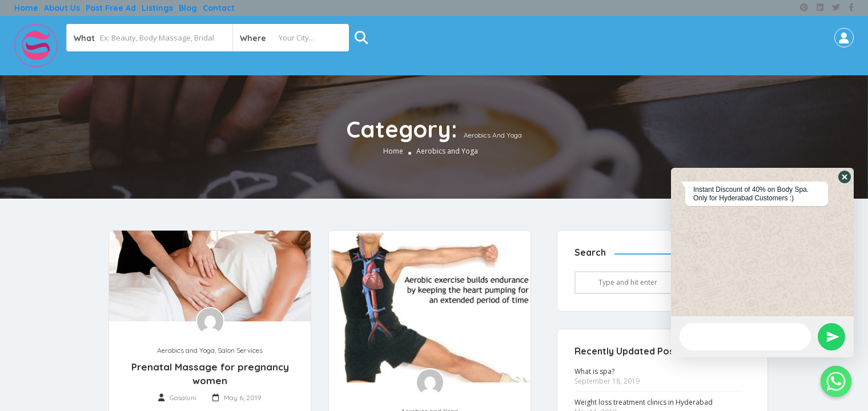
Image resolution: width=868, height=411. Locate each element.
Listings (157, 8)
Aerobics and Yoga (186, 350)
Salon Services (240, 350)
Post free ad (111, 8)
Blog (188, 8)
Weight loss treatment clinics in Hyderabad (644, 402)
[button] (845, 177)
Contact (219, 8)
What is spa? (594, 371)
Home (26, 8)
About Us (62, 8)
